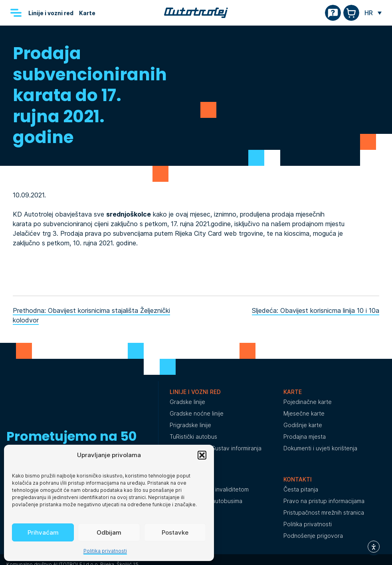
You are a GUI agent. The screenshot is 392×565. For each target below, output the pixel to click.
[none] (373, 13)
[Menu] (16, 13)
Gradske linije (187, 402)
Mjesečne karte (304, 413)
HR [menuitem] (369, 13)
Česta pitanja (301, 489)
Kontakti (298, 479)
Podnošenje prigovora (313, 536)
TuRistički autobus (193, 437)
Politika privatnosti (105, 551)
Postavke (175, 532)
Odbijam (109, 532)
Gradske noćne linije (197, 413)
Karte (87, 13)
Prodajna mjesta (305, 437)
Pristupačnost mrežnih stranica (324, 512)
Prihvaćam (43, 532)
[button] (202, 455)
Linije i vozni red (51, 13)
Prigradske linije (190, 425)
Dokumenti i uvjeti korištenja (320, 448)
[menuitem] (373, 13)
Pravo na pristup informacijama (324, 501)
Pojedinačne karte (308, 402)
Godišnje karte (303, 425)
